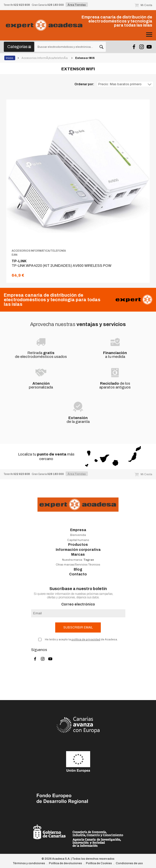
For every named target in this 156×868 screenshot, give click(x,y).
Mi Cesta (143, 5)
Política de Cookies (99, 863)
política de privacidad (86, 639)
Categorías (19, 47)
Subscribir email (78, 627)
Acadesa (44, 25)
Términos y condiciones (29, 863)
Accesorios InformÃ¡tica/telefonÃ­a (45, 58)
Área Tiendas (77, 5)
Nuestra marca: (78, 560)
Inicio (10, 58)
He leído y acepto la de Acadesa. (81, 639)
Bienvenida (78, 535)
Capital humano (78, 540)
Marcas (78, 555)
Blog (78, 569)
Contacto (78, 574)
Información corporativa (78, 550)
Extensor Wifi (85, 58)
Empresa (78, 530)
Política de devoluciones (65, 863)
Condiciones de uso (129, 863)
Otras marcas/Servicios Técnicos (78, 565)
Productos (78, 545)
